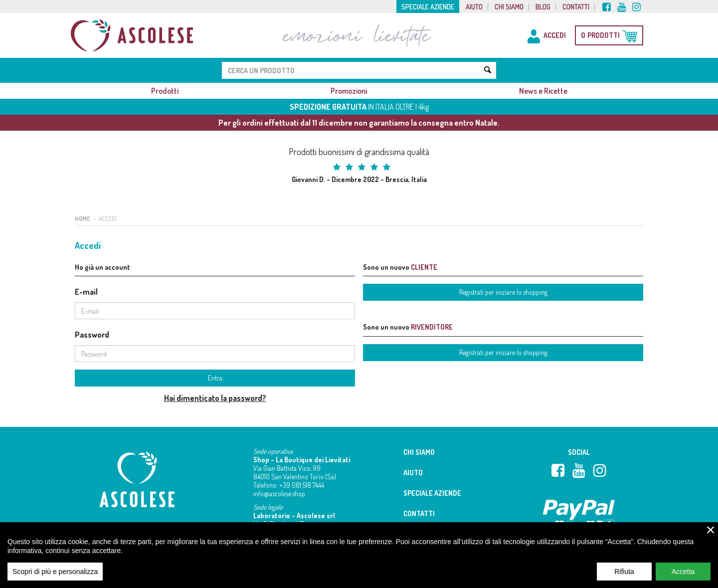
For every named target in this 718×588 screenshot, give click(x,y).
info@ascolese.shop (279, 493)
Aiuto (474, 7)
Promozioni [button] (349, 91)
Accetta (683, 578)
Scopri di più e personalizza (55, 578)
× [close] (711, 536)
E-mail (86, 292)
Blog (543, 7)
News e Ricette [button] (543, 91)
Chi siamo (509, 7)
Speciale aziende (428, 7)
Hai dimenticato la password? (215, 398)
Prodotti (165, 91)
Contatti (576, 7)
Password (92, 335)
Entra (215, 378)
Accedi (108, 219)
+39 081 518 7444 (302, 485)
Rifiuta (624, 578)
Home (83, 219)
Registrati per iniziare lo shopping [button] (503, 292)
